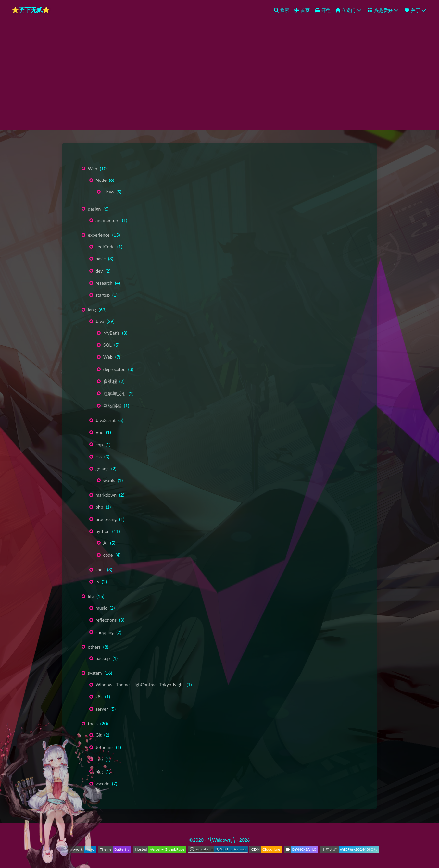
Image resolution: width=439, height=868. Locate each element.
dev (99, 271)
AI (105, 543)
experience (99, 235)
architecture (107, 220)
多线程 (110, 381)
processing (106, 519)
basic (100, 259)
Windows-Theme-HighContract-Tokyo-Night (140, 684)
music (101, 608)
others (94, 647)
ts (97, 582)
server (102, 709)
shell (100, 570)
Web (93, 169)
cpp (99, 445)
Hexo (108, 192)
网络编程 (112, 406)
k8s (99, 696)
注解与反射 (115, 394)
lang (92, 310)
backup (103, 658)
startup (103, 295)
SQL (107, 345)
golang (102, 469)
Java (100, 321)
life (91, 596)
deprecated (114, 369)
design (94, 209)
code (108, 555)
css (99, 457)
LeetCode (105, 247)
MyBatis (111, 333)
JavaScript (106, 420)
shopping (105, 632)
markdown (106, 495)
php (99, 507)
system (95, 673)
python (102, 531)
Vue (99, 432)
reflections (106, 620)
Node (101, 180)
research (104, 283)
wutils (109, 480)
